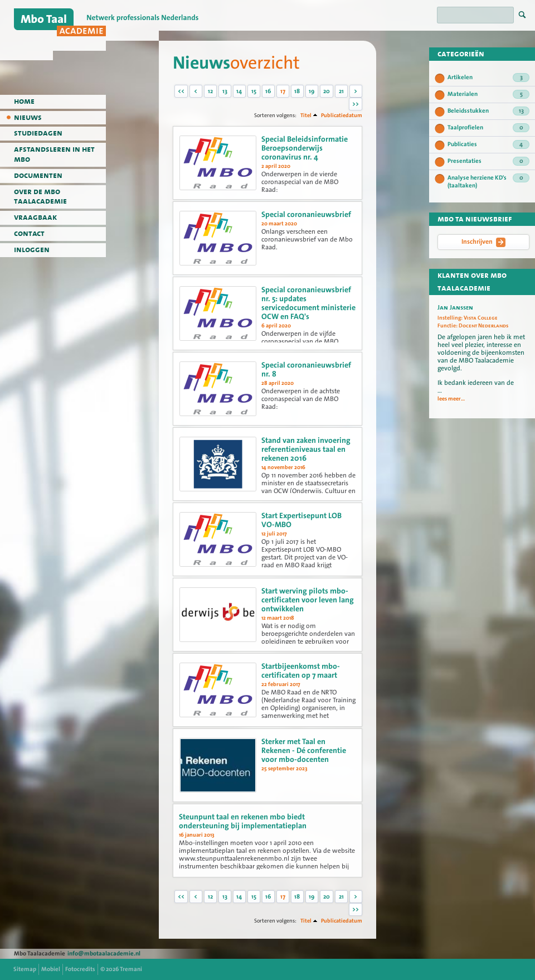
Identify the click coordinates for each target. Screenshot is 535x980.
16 (268, 91)
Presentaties (488, 161)
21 (341, 91)
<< (181, 91)
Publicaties (488, 144)
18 (297, 91)
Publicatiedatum (342, 115)
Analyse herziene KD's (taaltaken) (488, 182)
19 (312, 91)
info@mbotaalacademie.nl (104, 954)
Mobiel (51, 969)
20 (327, 91)
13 (225, 91)
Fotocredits (80, 969)
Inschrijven (483, 242)
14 (239, 91)
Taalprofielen (488, 128)
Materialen (488, 94)
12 (210, 91)
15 (254, 91)
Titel (306, 115)
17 (283, 91)
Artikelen (488, 78)
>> (356, 104)
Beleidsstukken (488, 111)
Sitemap (25, 969)
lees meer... (451, 399)
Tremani (131, 969)
